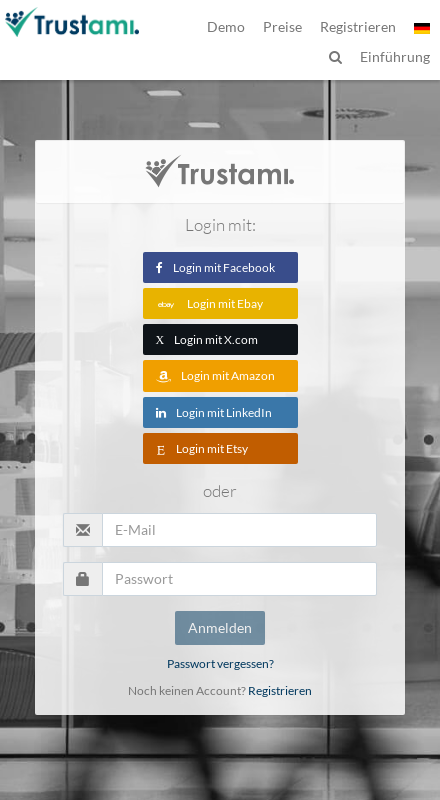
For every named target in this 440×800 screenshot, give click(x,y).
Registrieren (280, 690)
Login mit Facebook (215, 267)
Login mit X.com (207, 339)
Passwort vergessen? (220, 663)
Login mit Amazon (215, 375)
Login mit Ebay (209, 303)
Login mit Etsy (202, 448)
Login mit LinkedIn (214, 412)
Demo (226, 26)
